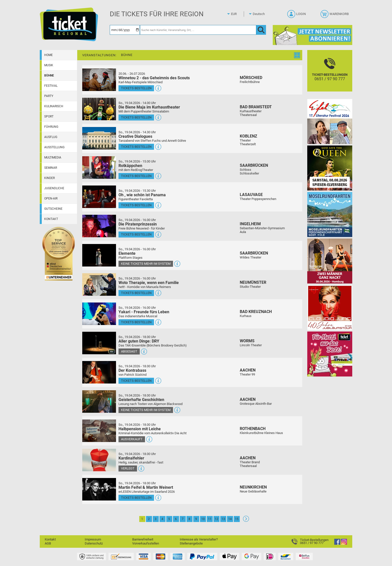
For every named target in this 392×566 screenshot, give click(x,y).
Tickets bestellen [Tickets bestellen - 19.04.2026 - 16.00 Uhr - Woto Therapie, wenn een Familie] (136, 293)
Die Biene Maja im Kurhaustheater (149, 107)
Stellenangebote (191, 543)
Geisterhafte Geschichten (141, 400)
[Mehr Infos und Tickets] (99, 80)
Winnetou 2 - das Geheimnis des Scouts (154, 78)
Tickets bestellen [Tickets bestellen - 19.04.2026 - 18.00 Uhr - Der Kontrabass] (136, 381)
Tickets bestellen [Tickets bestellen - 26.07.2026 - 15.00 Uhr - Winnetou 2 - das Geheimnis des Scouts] (136, 88)
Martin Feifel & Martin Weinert (146, 487)
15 (237, 519)
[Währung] (238, 14)
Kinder (49, 178)
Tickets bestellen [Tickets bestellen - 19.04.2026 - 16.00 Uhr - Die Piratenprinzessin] (136, 234)
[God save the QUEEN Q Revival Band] (330, 168)
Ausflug (51, 137)
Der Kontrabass (132, 370)
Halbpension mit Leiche (140, 429)
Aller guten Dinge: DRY (139, 341)
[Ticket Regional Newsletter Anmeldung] (312, 35)
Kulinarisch (54, 106)
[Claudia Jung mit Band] (330, 307)
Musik (49, 65)
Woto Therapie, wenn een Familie (149, 283)
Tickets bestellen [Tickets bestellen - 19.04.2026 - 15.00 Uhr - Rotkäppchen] (136, 176)
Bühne (49, 75)
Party (49, 96)
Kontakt (51, 219)
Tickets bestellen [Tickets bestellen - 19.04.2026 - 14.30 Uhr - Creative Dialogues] (136, 147)
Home (48, 55)
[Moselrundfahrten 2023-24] (330, 214)
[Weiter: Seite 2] (246, 521)
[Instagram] (344, 544)
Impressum (93, 539)
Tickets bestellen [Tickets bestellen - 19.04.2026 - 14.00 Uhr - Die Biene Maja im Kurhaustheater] (136, 117)
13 (223, 519)
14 (230, 519)
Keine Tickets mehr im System (146, 264)
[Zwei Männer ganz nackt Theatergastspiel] (330, 261)
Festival (51, 86)
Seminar (51, 168)
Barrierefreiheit (143, 539)
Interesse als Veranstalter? (199, 539)
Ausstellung (54, 147)
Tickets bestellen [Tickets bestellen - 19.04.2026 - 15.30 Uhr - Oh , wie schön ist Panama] (136, 205)
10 (203, 519)
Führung (51, 127)
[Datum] (125, 30)
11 (210, 519)
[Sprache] (260, 14)
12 (216, 519)
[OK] (261, 30)
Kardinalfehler (131, 458)
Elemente (127, 253)
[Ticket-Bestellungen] (330, 75)
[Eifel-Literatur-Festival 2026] (330, 121)
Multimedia (53, 157)
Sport (49, 116)
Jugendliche (54, 188)
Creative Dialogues (135, 136)
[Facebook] (337, 544)
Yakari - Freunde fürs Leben (144, 312)
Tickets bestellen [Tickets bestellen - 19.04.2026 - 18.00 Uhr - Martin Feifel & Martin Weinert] (136, 498)
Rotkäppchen (130, 166)
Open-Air (51, 198)
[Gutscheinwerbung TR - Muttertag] (330, 354)
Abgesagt (129, 351)
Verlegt (128, 468)
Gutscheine (53, 209)
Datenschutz (94, 543)
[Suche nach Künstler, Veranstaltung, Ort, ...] (198, 30)
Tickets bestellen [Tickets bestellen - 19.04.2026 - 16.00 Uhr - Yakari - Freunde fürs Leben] (136, 322)
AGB (48, 543)
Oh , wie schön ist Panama (142, 195)
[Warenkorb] (335, 15)
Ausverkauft (132, 439)
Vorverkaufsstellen (146, 543)
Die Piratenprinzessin (138, 224)
